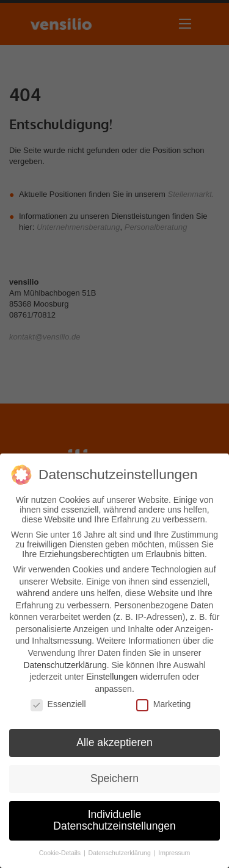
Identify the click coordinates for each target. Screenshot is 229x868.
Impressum (174, 853)
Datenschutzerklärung (65, 664)
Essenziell (58, 704)
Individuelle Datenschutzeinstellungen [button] (114, 820)
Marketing (163, 704)
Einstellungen (112, 677)
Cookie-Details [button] (61, 853)
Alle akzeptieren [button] (114, 742)
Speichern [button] (114, 778)
